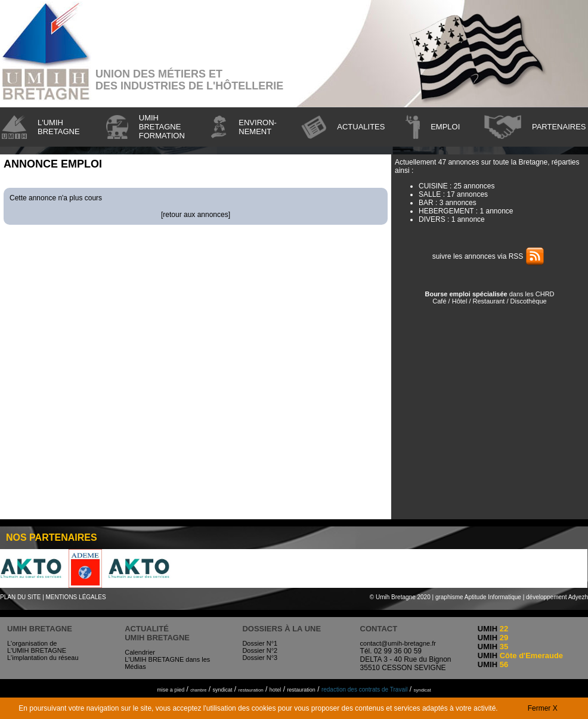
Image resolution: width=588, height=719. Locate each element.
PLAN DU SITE (20, 597)
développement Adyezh (557, 597)
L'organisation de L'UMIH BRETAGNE (37, 647)
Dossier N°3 (260, 658)
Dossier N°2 (260, 650)
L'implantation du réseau (43, 658)
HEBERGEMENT (446, 211)
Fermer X (543, 708)
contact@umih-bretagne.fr (398, 643)
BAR (426, 203)
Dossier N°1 (260, 643)
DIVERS (432, 219)
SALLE (430, 194)
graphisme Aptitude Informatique (478, 597)
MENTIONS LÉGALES (76, 597)
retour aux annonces (195, 215)
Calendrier (140, 652)
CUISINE (433, 186)
